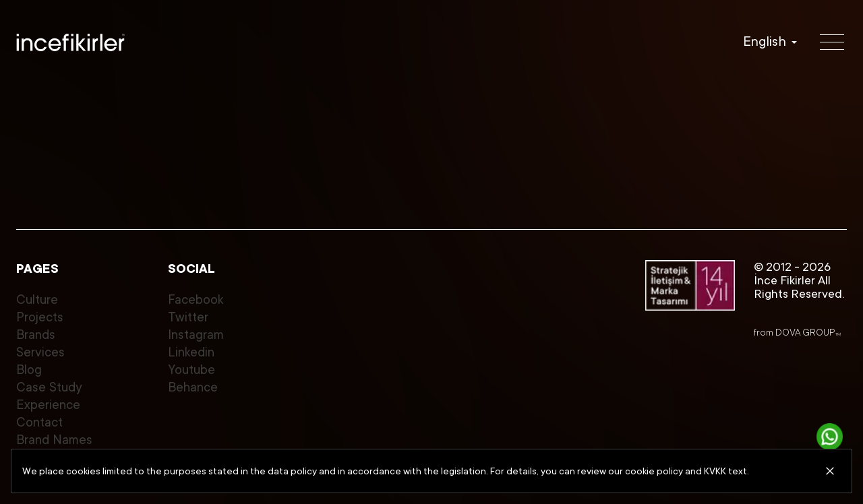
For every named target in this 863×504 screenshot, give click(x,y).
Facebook (196, 300)
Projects (40, 317)
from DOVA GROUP (797, 332)
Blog (29, 370)
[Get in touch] (830, 437)
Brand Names (54, 440)
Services (40, 352)
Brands (36, 335)
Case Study (49, 387)
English (765, 42)
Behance (193, 387)
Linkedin (191, 352)
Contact (39, 422)
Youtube (191, 370)
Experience (48, 405)
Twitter (188, 317)
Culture (37, 300)
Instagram (196, 335)
